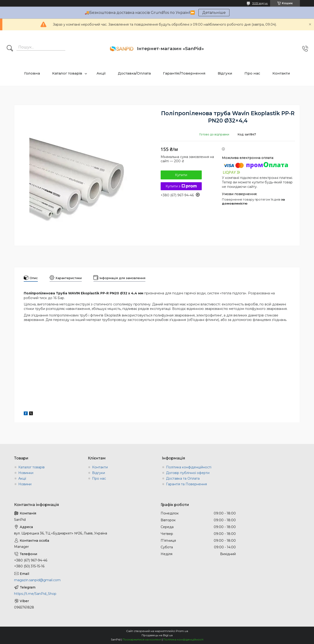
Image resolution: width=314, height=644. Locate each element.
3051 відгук (260, 3)
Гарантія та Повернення (186, 484)
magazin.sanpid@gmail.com (37, 580)
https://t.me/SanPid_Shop (35, 594)
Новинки (26, 473)
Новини (25, 484)
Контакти (281, 73)
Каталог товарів (67, 73)
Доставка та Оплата (183, 478)
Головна (32, 73)
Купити (181, 175)
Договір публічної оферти (188, 473)
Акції (101, 73)
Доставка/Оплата (134, 73)
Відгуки (225, 73)
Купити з (181, 186)
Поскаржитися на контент (142, 639)
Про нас (252, 73)
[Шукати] (10, 49)
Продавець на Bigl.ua (157, 635)
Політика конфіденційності (189, 467)
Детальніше (214, 13)
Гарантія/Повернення (184, 73)
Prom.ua (182, 631)
